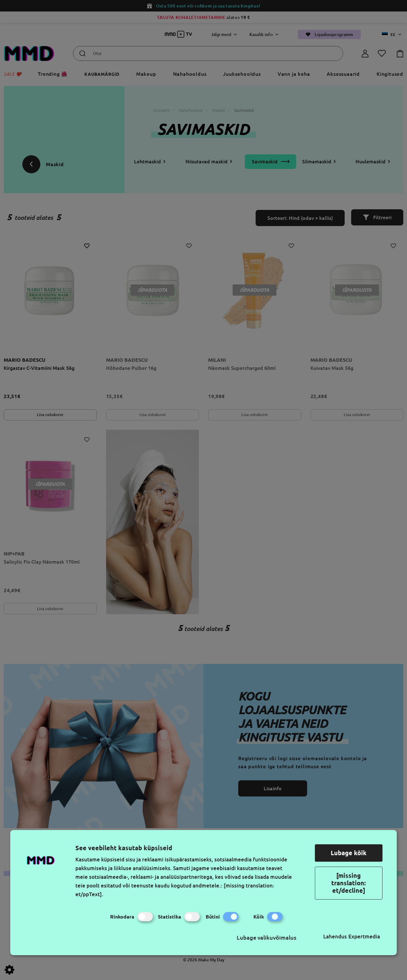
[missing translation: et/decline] (349, 883)
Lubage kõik (349, 853)
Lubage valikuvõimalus (266, 937)
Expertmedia (364, 936)
